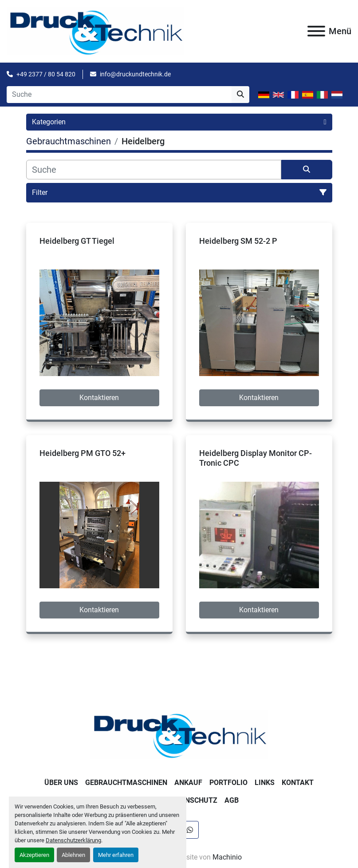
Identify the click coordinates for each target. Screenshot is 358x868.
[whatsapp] (190, 830)
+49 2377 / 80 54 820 (46, 74)
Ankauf (188, 783)
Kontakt (298, 783)
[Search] (119, 95)
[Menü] (316, 31)
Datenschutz (193, 800)
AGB (232, 800)
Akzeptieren (34, 855)
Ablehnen (73, 855)
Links (265, 783)
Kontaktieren (99, 398)
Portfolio (228, 783)
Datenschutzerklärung (73, 840)
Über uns (61, 783)
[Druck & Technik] (179, 734)
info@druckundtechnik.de (135, 74)
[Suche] (154, 170)
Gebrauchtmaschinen (126, 783)
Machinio (227, 857)
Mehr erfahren (116, 855)
